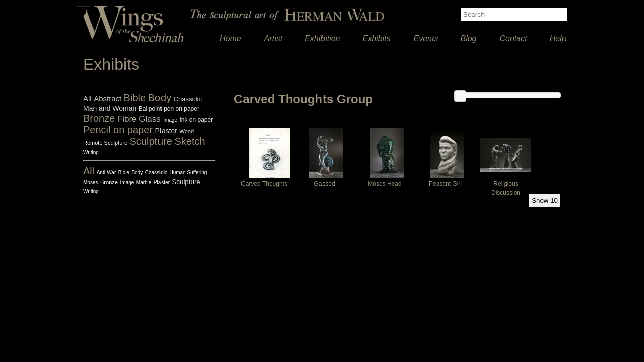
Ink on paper (196, 120)
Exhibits (377, 38)
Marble (144, 182)
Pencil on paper (118, 130)
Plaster (166, 131)
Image (170, 120)
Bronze (99, 118)
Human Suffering (188, 173)
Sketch (189, 141)
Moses (90, 182)
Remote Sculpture (105, 143)
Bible (135, 98)
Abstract (107, 98)
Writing (91, 153)
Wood (186, 131)
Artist (273, 38)
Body (160, 98)
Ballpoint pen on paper (169, 109)
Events (426, 38)
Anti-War (106, 173)
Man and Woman (110, 108)
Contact (513, 38)
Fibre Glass (139, 119)
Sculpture (151, 141)
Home (231, 38)
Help (558, 38)
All (87, 98)
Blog (468, 38)
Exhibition (322, 38)
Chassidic (188, 99)
